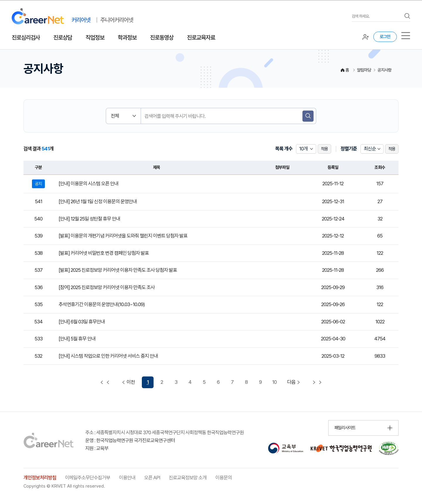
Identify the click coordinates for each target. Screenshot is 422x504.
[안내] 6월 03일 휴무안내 (82, 322)
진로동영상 (162, 38)
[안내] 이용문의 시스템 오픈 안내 (89, 184)
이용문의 (224, 478)
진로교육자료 (201, 38)
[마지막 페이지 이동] (317, 382)
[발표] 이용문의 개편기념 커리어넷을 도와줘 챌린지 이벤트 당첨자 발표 (123, 236)
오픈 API (152, 478)
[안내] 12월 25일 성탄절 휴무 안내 (89, 219)
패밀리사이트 (345, 428)
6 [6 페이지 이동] (218, 382)
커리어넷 (81, 20)
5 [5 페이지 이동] (204, 382)
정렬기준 (349, 149)
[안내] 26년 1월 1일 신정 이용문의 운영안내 (98, 201)
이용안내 (127, 478)
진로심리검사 (26, 38)
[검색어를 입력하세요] (377, 16)
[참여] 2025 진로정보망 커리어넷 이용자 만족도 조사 (107, 287)
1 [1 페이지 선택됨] (148, 382)
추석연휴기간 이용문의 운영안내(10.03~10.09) (102, 304)
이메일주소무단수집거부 (88, 478)
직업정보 (95, 38)
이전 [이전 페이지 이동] (128, 382)
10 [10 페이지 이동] (274, 382)
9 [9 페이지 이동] (260, 382)
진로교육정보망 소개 (188, 478)
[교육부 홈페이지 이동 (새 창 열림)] (286, 448)
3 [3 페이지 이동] (176, 382)
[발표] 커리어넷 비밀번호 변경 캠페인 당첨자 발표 (104, 253)
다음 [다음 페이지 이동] (294, 382)
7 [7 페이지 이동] (232, 382)
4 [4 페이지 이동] (190, 382)
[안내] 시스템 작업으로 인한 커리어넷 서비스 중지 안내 (108, 356)
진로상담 (63, 38)
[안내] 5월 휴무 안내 (77, 339)
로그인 (385, 37)
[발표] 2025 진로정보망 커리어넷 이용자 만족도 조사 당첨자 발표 (118, 270)
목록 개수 (284, 149)
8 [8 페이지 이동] (246, 382)
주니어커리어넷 (117, 20)
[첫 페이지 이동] (105, 382)
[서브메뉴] (406, 36)
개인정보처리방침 (40, 478)
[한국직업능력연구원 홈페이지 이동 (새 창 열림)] (341, 448)
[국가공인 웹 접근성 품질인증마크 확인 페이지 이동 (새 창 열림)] (389, 448)
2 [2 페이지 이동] (162, 382)
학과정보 (127, 38)
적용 (324, 149)
